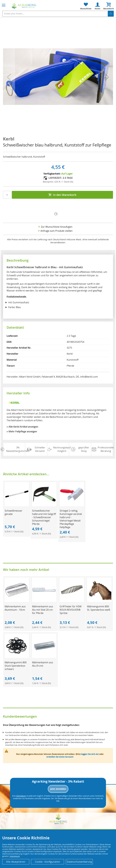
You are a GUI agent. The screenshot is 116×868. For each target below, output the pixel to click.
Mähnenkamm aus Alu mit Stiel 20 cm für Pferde (43, 610)
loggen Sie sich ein (90, 754)
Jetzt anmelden (58, 789)
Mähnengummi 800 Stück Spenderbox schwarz (16, 666)
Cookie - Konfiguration (48, 862)
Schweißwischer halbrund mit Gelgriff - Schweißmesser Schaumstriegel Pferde (44, 517)
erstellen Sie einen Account (60, 757)
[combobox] (58, 14)
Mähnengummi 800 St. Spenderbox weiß (99, 608)
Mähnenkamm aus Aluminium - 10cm (15, 608)
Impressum (15, 856)
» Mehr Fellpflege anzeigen (22, 431)
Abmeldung (21, 796)
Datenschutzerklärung (79, 862)
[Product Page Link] (17, 505)
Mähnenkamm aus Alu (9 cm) (43, 664)
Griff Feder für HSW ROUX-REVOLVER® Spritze (71, 610)
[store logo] (24, 6)
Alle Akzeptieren (16, 862)
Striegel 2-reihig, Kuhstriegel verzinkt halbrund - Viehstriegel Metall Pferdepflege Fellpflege (71, 519)
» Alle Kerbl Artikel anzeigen (22, 427)
